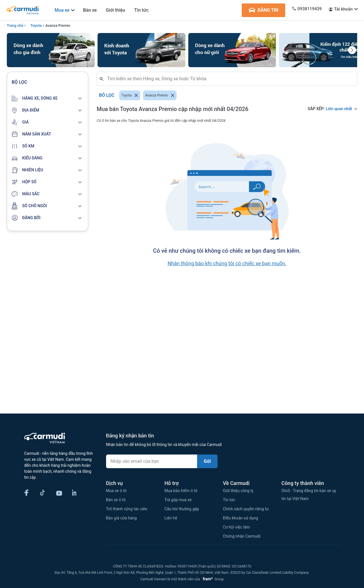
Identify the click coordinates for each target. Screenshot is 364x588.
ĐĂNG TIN (263, 10)
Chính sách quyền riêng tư (246, 509)
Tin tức (141, 10)
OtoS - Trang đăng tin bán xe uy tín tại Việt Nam (309, 495)
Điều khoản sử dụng (241, 518)
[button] (47, 98)
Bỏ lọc (107, 95)
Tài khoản (343, 9)
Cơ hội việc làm (236, 527)
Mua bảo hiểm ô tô (181, 491)
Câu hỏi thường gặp (182, 509)
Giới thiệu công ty (238, 491)
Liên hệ (171, 518)
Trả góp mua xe (178, 500)
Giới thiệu (115, 10)
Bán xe (90, 10)
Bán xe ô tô (116, 500)
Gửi (207, 461)
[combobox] (229, 79)
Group (212, 579)
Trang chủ (15, 25)
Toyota (36, 25)
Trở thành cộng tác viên (127, 509)
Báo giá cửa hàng (121, 518)
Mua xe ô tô (116, 491)
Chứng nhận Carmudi (242, 536)
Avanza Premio (58, 25)
